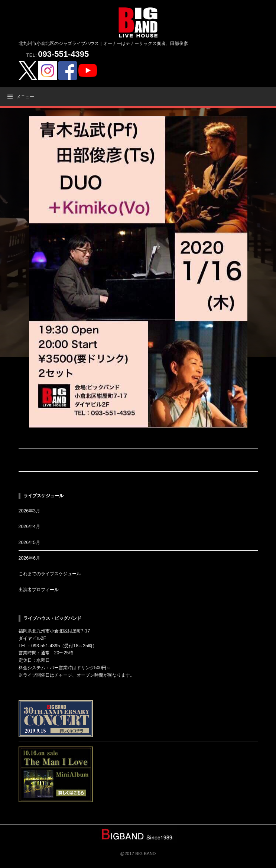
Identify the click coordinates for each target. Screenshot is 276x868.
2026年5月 (29, 542)
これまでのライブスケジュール (50, 574)
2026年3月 (29, 511)
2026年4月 (29, 527)
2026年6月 (29, 558)
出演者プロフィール (39, 590)
